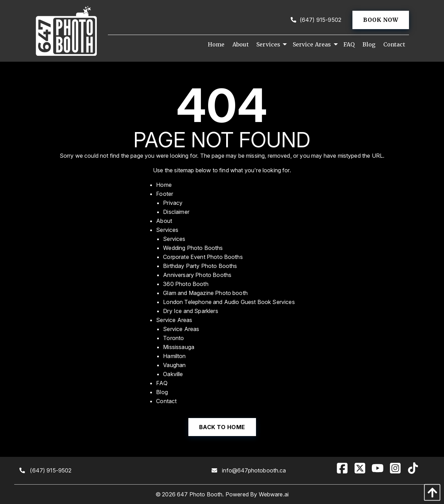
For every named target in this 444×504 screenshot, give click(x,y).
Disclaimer (176, 212)
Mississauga (179, 347)
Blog (162, 392)
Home (164, 185)
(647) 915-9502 (316, 20)
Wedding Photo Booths (193, 248)
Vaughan (174, 365)
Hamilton (174, 356)
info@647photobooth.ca (254, 470)
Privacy (173, 203)
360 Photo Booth (186, 284)
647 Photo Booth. (200, 494)
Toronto (173, 338)
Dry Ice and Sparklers (190, 311)
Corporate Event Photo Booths (203, 257)
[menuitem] (216, 44)
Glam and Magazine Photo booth (205, 293)
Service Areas (174, 320)
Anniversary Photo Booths (197, 275)
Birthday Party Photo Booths (200, 266)
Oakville (173, 374)
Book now (381, 20)
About (164, 221)
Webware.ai (274, 494)
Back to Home (222, 427)
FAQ (162, 383)
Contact (166, 401)
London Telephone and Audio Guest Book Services (229, 302)
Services (167, 230)
